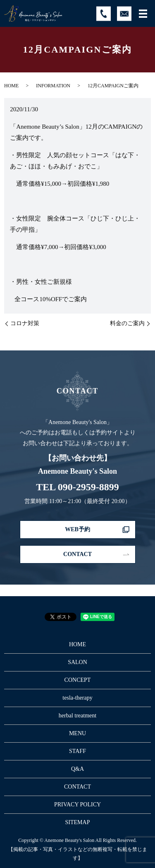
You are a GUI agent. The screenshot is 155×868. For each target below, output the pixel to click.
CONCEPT (78, 680)
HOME (11, 86)
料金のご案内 (127, 323)
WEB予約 (77, 529)
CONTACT (77, 554)
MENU (77, 733)
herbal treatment (77, 716)
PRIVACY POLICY (77, 804)
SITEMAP (78, 822)
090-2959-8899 (88, 487)
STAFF (77, 751)
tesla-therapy (77, 698)
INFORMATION (53, 86)
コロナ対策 (25, 323)
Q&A (77, 769)
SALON (77, 662)
